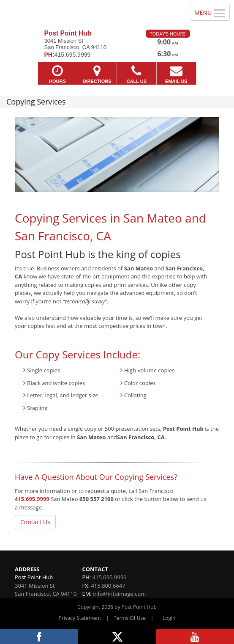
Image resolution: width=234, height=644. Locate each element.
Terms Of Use (130, 618)
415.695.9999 (32, 499)
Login (169, 618)
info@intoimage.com (119, 594)
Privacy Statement (80, 618)
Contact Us (35, 522)
